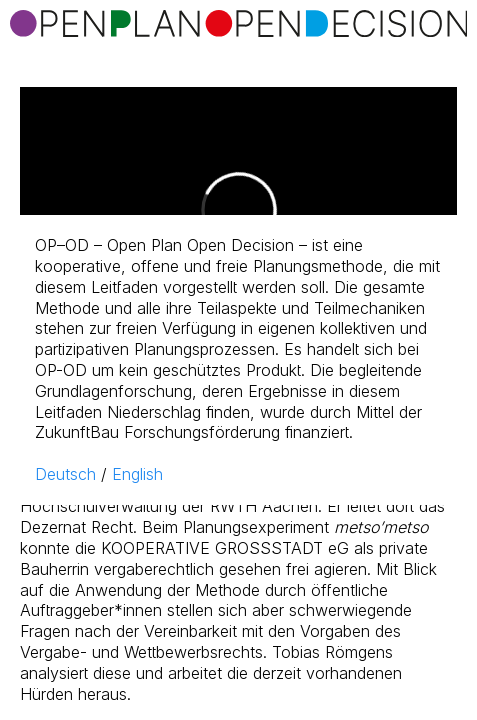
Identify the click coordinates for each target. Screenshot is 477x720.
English (137, 474)
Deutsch (65, 474)
